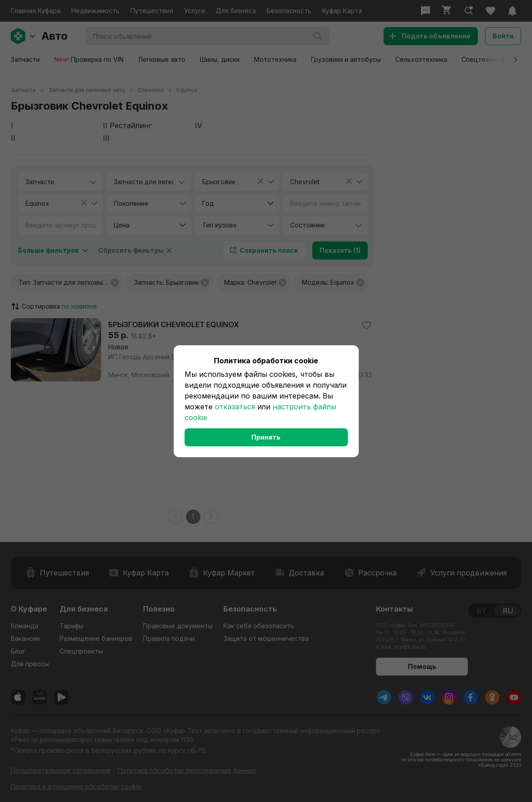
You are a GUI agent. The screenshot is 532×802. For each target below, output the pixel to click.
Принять (266, 437)
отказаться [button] (235, 407)
